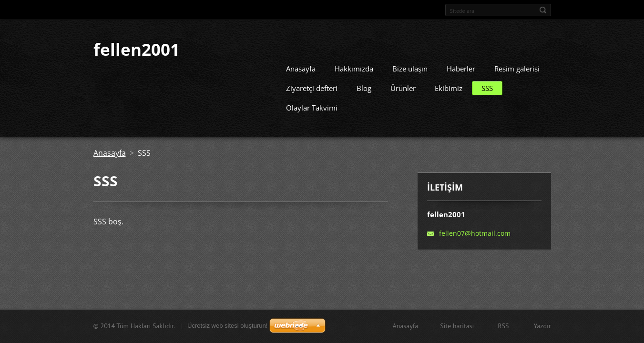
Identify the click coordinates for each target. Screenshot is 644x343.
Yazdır (542, 326)
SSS (487, 85)
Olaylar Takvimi (312, 105)
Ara (543, 10)
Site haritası (457, 326)
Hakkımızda (354, 66)
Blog (364, 85)
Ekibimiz (449, 85)
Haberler (461, 66)
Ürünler (403, 85)
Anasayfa (301, 66)
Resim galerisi (517, 66)
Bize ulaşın (410, 66)
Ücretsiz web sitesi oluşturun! (227, 326)
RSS (503, 326)
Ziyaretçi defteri (312, 85)
